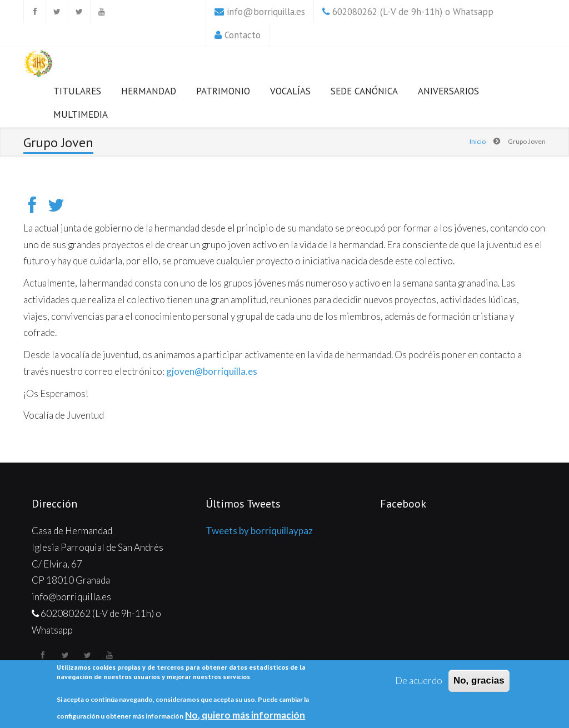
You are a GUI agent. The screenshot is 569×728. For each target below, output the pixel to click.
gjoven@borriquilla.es (212, 371)
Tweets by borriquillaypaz (259, 531)
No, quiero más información (245, 715)
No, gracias (479, 681)
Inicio (478, 141)
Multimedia (81, 114)
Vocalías (290, 91)
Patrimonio (223, 91)
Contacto (243, 35)
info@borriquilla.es (266, 12)
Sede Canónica (364, 91)
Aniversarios (448, 91)
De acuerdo (419, 681)
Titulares (77, 91)
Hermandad (149, 91)
